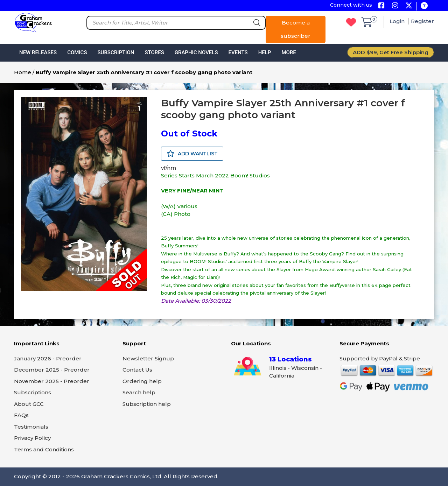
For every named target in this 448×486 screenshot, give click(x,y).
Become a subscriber (296, 29)
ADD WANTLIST (192, 154)
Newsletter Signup (148, 358)
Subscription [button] (116, 52)
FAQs (21, 415)
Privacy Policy (32, 438)
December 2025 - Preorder (52, 370)
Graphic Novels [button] (196, 52)
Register (422, 21)
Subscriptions (33, 392)
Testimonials (31, 427)
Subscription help (147, 404)
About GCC (29, 404)
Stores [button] (154, 52)
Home (23, 72)
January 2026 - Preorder (48, 358)
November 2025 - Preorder (52, 381)
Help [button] (265, 52)
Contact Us (137, 370)
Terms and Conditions (44, 449)
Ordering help (142, 381)
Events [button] (238, 52)
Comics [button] (77, 52)
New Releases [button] (38, 52)
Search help (139, 392)
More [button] (289, 52)
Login (398, 21)
